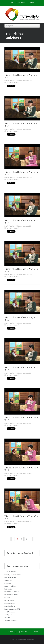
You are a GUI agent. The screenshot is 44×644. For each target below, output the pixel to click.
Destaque (8, 583)
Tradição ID (8, 615)
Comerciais (8, 580)
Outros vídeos (9, 600)
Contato (31, 3)
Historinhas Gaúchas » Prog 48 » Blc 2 (21, 469)
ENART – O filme (10, 586)
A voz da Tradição (10, 572)
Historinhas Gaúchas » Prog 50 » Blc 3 (21, 270)
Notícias (7, 598)
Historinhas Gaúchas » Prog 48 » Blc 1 (21, 517)
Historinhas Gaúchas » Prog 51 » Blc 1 (21, 125)
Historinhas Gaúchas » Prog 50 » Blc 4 (21, 222)
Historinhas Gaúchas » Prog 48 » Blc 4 (21, 173)
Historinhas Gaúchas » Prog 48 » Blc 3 (21, 419)
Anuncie (12, 3)
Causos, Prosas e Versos (13, 575)
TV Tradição (11, 81)
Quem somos (22, 3)
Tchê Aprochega (10, 612)
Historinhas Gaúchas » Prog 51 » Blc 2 (21, 76)
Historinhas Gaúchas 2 (12, 595)
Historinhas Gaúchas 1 (12, 83)
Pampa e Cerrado (10, 603)
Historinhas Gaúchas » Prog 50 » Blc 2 (21, 319)
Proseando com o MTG (12, 609)
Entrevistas (8, 589)
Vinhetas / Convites (11, 621)
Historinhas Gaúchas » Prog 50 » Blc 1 (21, 369)
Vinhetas (7, 618)
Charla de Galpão (10, 577)
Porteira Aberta (10, 606)
